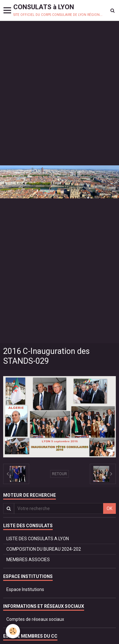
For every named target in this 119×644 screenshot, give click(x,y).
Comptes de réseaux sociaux (35, 619)
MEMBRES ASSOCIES (28, 560)
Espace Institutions (25, 589)
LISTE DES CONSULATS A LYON (38, 539)
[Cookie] (13, 631)
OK (109, 508)
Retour (60, 474)
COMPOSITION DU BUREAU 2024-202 (44, 549)
